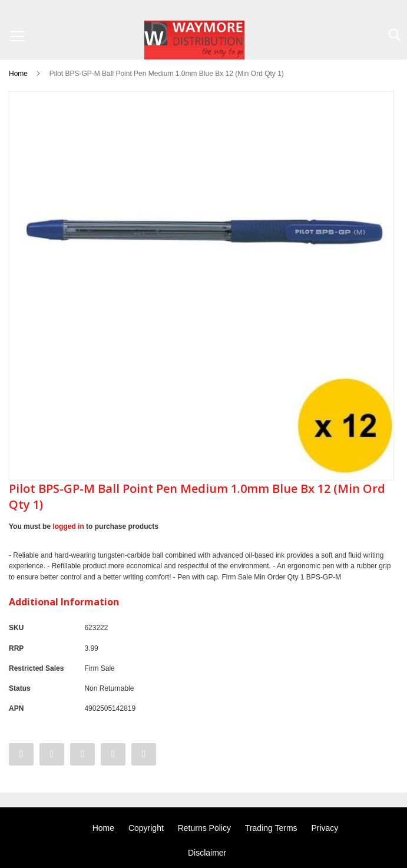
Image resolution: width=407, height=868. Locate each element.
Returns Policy (204, 828)
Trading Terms (271, 828)
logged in (68, 526)
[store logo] (194, 40)
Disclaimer (207, 853)
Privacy (325, 828)
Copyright (146, 828)
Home (18, 74)
